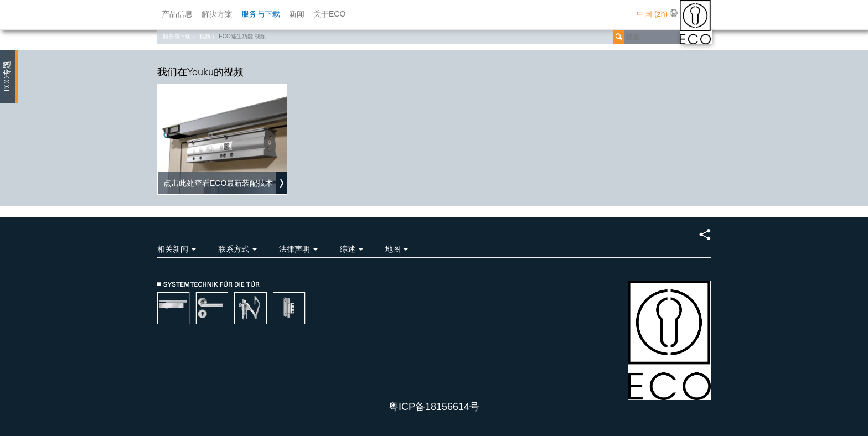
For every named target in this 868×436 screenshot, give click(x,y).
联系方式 (237, 249)
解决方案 (217, 14)
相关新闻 (177, 249)
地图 (397, 249)
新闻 (297, 14)
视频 (205, 36)
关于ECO (329, 14)
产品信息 (177, 14)
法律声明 (298, 249)
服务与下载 (261, 14)
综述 (352, 249)
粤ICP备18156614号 (434, 407)
